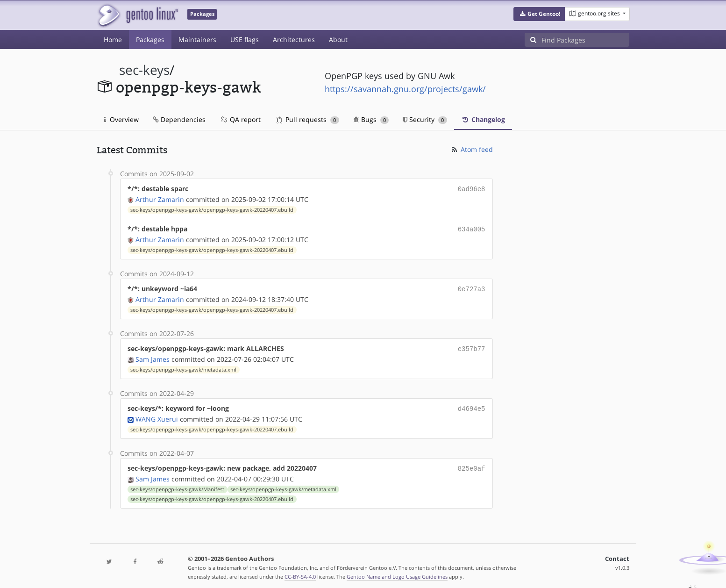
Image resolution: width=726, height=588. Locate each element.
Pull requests (308, 119)
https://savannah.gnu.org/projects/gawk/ (405, 89)
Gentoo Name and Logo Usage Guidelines (397, 571)
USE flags (245, 39)
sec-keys (144, 70)
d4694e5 (472, 405)
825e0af (472, 463)
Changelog (483, 119)
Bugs (371, 119)
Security (425, 119)
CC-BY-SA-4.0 (300, 571)
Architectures (294, 39)
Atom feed (472, 149)
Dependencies (179, 119)
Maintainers (197, 39)
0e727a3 (472, 287)
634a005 (472, 228)
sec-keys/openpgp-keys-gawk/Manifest (177, 484)
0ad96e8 (472, 189)
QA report (240, 119)
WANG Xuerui (157, 414)
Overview (121, 119)
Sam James (153, 355)
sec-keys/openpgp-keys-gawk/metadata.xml (183, 366)
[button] (539, 14)
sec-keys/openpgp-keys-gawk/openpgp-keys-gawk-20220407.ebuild (212, 209)
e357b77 (472, 346)
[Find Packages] (585, 40)
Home (113, 39)
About (338, 39)
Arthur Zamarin (160, 198)
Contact (617, 553)
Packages (150, 39)
